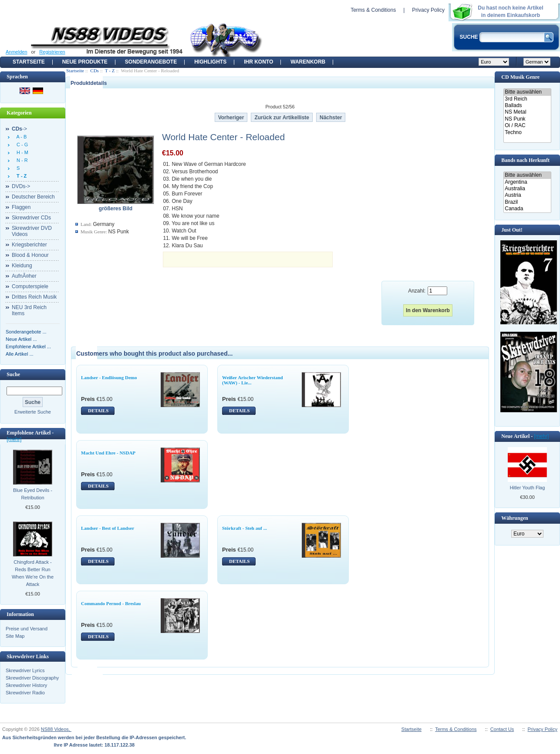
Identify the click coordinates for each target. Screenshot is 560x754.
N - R (21, 160)
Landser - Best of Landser (108, 528)
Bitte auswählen (527, 92)
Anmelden (17, 52)
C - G (21, 145)
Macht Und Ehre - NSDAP (108, 453)
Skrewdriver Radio (25, 693)
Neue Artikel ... (21, 339)
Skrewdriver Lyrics (25, 670)
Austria (527, 195)
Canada (527, 209)
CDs (94, 71)
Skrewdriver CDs (31, 218)
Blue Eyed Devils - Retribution (33, 494)
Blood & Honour (30, 255)
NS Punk (527, 119)
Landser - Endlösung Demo (109, 377)
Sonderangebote (151, 62)
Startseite (29, 62)
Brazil (527, 202)
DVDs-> (21, 186)
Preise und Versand (27, 629)
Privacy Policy (428, 10)
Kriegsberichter (29, 245)
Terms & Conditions (373, 10)
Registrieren (52, 52)
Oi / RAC (527, 126)
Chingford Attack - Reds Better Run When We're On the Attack (33, 573)
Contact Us (502, 729)
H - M (21, 152)
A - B (20, 137)
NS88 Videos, (56, 729)
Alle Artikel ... (20, 354)
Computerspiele (30, 286)
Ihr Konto (258, 62)
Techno (527, 133)
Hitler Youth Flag (528, 488)
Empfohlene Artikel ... (28, 347)
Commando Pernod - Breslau (111, 603)
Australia (527, 189)
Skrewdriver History (26, 685)
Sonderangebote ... (26, 332)
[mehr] (14, 439)
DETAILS (98, 411)
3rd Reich (527, 99)
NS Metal (527, 112)
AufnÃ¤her (24, 276)
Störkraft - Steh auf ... (245, 528)
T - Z (110, 71)
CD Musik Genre (520, 77)
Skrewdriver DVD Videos (32, 231)
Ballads (527, 106)
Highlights (210, 62)
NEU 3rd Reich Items (29, 310)
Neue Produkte (85, 62)
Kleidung (22, 266)
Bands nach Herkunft (525, 160)
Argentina (527, 182)
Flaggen (21, 207)
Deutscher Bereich (33, 197)
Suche (13, 374)
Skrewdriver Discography (32, 678)
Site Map (15, 636)
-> (19, 129)
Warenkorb (308, 62)
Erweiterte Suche (33, 412)
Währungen (514, 518)
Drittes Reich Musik (34, 297)
